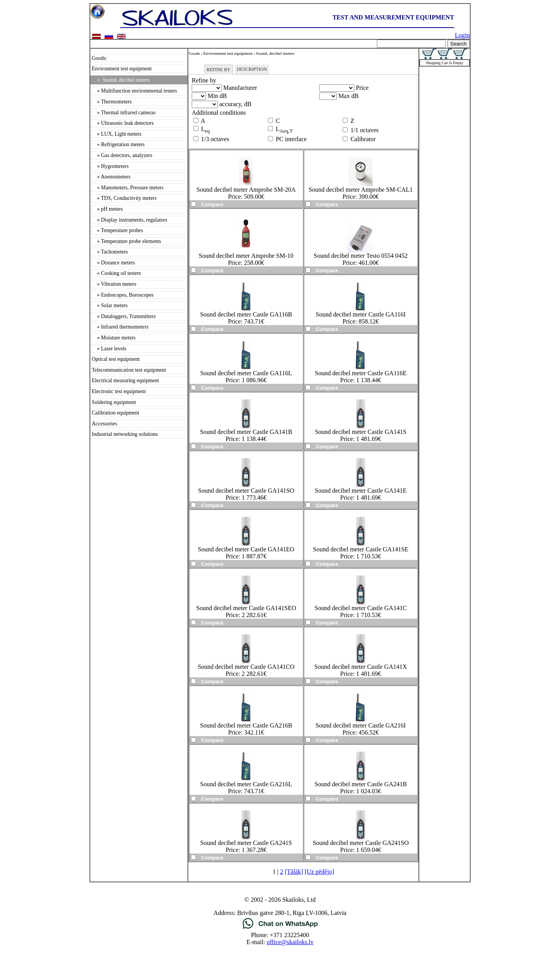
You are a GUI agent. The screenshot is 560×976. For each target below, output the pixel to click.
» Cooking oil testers (116, 273)
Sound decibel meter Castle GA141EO (246, 549)
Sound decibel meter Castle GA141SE (361, 549)
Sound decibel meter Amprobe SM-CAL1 (361, 190)
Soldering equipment (114, 402)
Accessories (104, 424)
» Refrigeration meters (118, 144)
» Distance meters (113, 263)
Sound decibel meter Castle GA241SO (361, 843)
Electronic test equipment (119, 391)
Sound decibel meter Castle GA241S (246, 843)
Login (462, 35)
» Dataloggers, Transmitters (124, 316)
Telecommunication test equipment (129, 370)
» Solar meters (110, 305)
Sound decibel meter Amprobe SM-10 (246, 256)
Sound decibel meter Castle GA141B (246, 432)
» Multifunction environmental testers (134, 91)
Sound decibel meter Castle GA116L (246, 373)
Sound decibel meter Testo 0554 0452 (361, 256)
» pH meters (107, 209)
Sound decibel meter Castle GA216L (246, 784)
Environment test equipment (122, 69)
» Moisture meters (114, 338)
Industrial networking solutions (125, 434)
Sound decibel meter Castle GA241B (361, 784)
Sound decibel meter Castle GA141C (361, 608)
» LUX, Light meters (117, 134)
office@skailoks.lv (290, 942)
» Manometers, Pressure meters (128, 188)
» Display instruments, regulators (129, 220)
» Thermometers (112, 102)
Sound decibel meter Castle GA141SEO (246, 608)
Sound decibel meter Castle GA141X (360, 667)
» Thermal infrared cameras (124, 113)
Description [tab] (252, 69)
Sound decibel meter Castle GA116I (361, 314)
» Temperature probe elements (126, 241)
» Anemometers (111, 177)
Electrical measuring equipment (125, 380)
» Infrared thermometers (120, 327)
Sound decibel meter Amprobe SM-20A (246, 190)
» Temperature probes (117, 230)
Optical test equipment (116, 359)
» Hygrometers (110, 166)
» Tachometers (110, 252)
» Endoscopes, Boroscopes (123, 295)
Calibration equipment (115, 413)
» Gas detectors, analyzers (122, 155)
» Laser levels (109, 349)
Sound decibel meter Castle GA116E (361, 373)
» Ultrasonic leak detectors (123, 123)
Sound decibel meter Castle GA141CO (246, 667)
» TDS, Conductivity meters (124, 198)
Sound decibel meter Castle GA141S (361, 432)
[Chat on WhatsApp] (280, 928)
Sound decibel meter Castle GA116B (246, 314)
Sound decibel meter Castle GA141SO (246, 491)
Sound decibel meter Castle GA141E (360, 491)
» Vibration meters (114, 284)
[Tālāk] (294, 872)
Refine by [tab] (219, 70)
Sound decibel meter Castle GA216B (246, 725)
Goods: (99, 58)
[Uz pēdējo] (319, 872)
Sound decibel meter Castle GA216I (360, 725)
